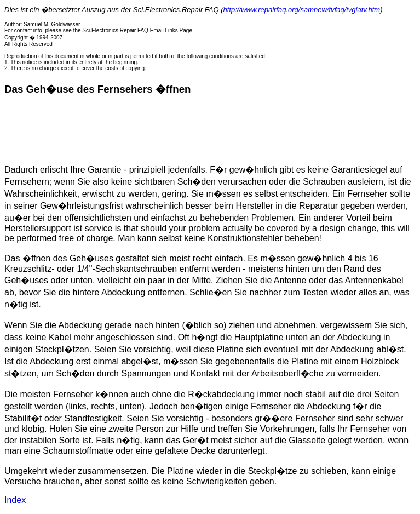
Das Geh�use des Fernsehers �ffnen (97, 89)
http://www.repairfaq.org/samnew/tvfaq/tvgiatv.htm (302, 10)
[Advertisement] (204, 130)
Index (15, 500)
